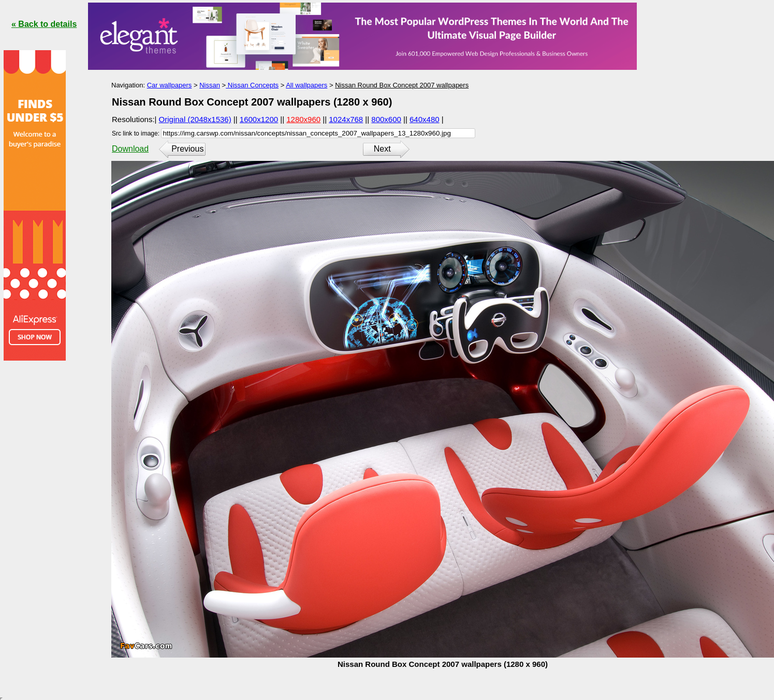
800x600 (386, 119)
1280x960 (303, 119)
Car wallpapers (170, 85)
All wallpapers (306, 85)
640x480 (425, 119)
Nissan (210, 85)
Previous (187, 149)
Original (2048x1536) (195, 119)
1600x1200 (259, 119)
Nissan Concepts (252, 85)
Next (382, 149)
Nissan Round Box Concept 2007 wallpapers (402, 85)
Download (130, 149)
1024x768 (346, 119)
